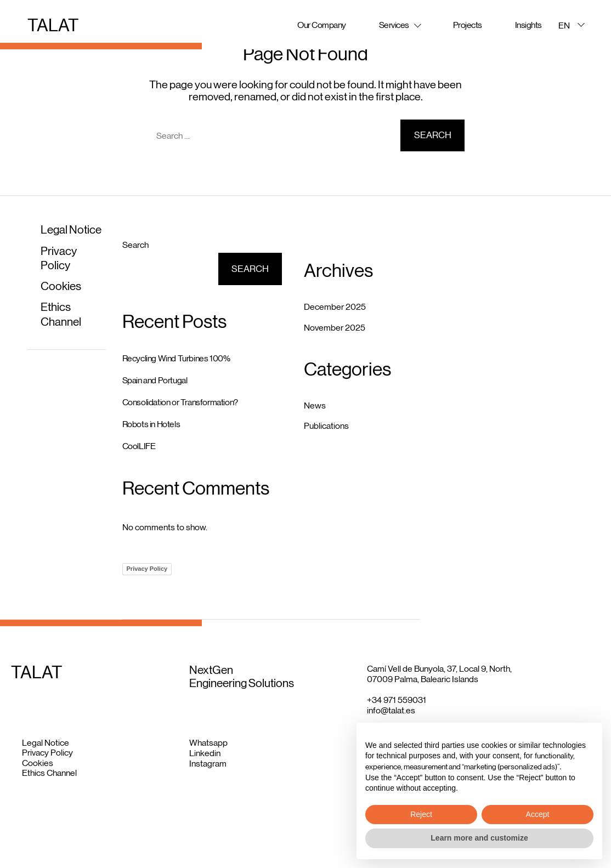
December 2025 (335, 307)
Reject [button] (421, 814)
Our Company (322, 25)
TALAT (53, 25)
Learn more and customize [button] (479, 838)
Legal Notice (71, 230)
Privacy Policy (147, 569)
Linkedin (205, 753)
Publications (326, 426)
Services (394, 25)
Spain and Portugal (155, 380)
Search (135, 245)
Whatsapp (208, 743)
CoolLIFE (139, 446)
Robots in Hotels (151, 424)
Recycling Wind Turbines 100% (176, 358)
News (315, 405)
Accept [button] (538, 814)
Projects (468, 25)
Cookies (61, 286)
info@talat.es (391, 710)
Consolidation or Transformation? (180, 402)
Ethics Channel (49, 773)
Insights (528, 25)
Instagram (208, 764)
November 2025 (335, 328)
